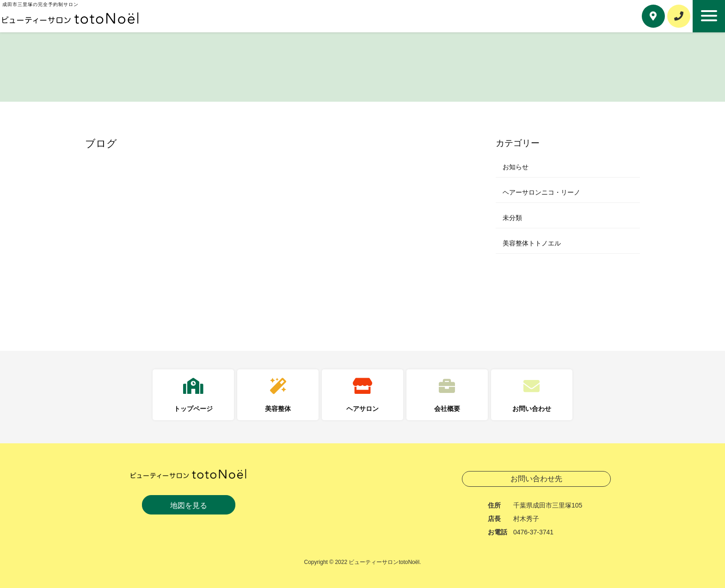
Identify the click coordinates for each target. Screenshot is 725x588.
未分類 (512, 218)
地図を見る (189, 505)
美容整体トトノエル (532, 243)
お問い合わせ (532, 409)
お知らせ (516, 167)
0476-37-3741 (533, 532)
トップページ (193, 409)
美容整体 (278, 409)
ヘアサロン (362, 409)
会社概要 (447, 409)
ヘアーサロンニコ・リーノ (541, 192)
